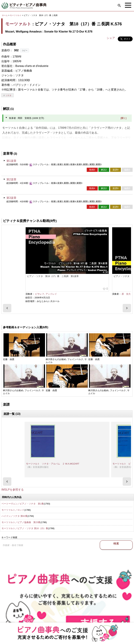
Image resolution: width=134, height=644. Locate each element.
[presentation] (7, 308)
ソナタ (8, 95)
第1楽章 (11, 161)
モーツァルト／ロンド (13, 510)
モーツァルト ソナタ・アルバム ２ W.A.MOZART (53, 464)
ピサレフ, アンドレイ (46, 294)
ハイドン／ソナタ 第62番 (14, 516)
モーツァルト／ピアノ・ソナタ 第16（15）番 (25, 528)
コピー (25, 50)
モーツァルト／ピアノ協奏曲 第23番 (21, 522)
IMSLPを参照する (13, 490)
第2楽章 (11, 179)
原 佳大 (126, 294)
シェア (111, 38)
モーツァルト (16, 15)
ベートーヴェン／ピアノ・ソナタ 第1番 (23, 504)
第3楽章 (11, 198)
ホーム (5, 15)
